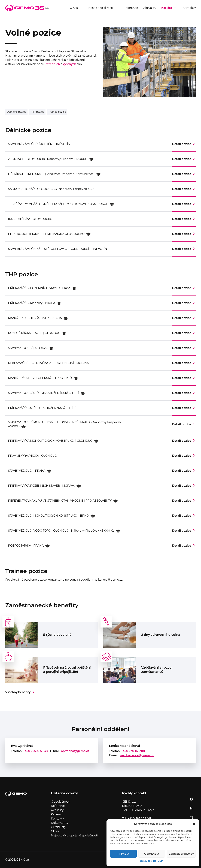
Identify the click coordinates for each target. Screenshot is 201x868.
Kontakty (189, 8)
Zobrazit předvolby (181, 854)
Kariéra (167, 8)
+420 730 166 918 (133, 751)
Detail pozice (182, 144)
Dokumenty (60, 823)
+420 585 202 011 (139, 819)
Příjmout (123, 854)
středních (53, 64)
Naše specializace (101, 8)
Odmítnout (152, 854)
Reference (131, 8)
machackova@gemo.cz (137, 755)
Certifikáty (58, 827)
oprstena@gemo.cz (75, 751)
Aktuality (150, 8)
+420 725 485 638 (35, 751)
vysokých (70, 64)
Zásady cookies (148, 861)
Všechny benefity (18, 692)
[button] (194, 824)
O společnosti (61, 802)
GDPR (161, 861)
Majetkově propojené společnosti (74, 835)
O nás (74, 8)
